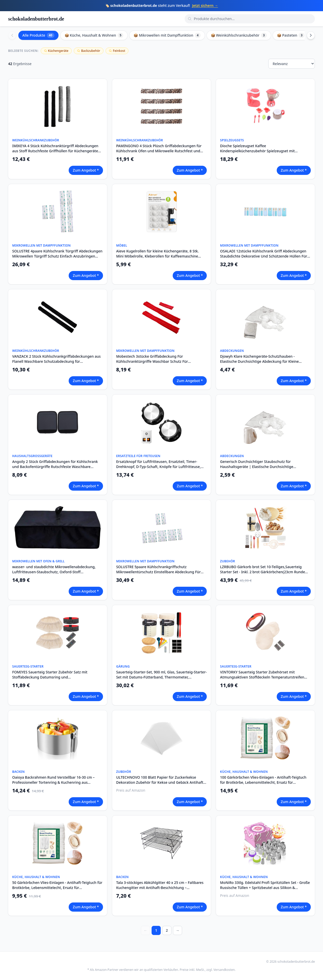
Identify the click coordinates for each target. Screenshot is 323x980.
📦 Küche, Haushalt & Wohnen (94, 35)
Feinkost (117, 51)
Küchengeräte (56, 51)
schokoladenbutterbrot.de (36, 19)
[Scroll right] (311, 35)
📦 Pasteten (291, 35)
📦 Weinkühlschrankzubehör (239, 35)
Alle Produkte (38, 35)
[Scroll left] (12, 35)
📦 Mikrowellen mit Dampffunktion (167, 35)
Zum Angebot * (86, 170)
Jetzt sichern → (205, 5)
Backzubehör (89, 51)
